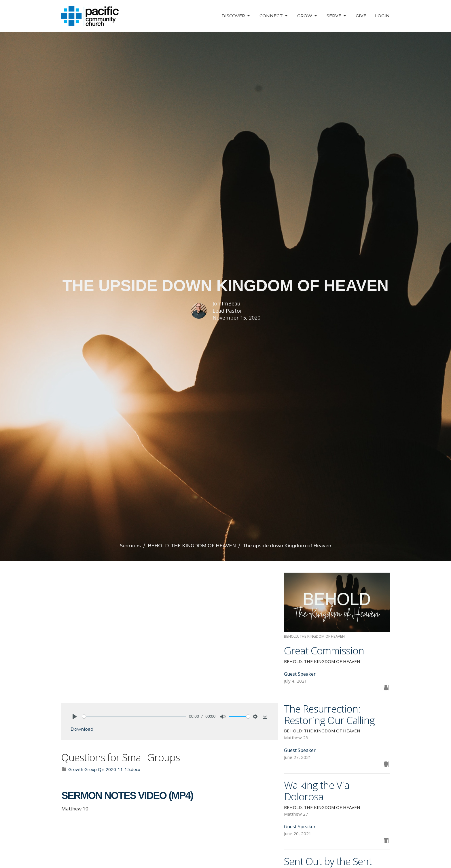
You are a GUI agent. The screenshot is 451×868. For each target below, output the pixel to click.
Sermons (130, 546)
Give (361, 16)
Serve (337, 16)
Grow (308, 16)
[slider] (134, 716)
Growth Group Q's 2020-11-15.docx (101, 769)
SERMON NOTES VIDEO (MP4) (127, 795)
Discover (236, 16)
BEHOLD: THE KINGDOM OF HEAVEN (192, 546)
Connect (274, 16)
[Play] (75, 717)
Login (382, 16)
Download (82, 729)
